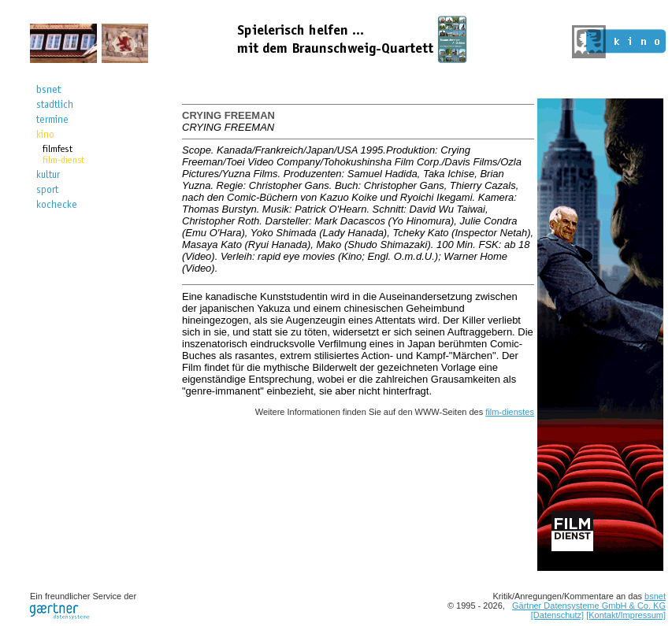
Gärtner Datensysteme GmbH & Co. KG (589, 606)
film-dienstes (510, 412)
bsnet (655, 596)
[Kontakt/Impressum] (626, 615)
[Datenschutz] (557, 615)
